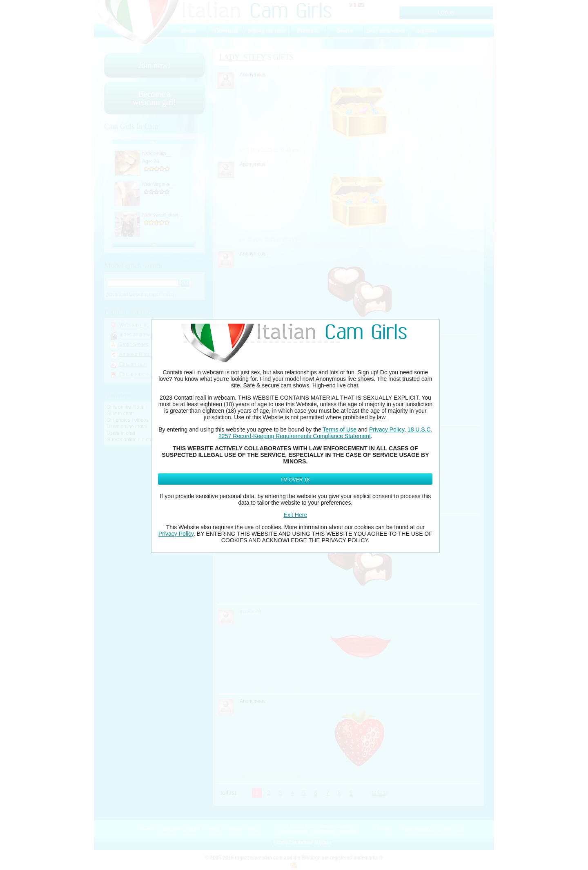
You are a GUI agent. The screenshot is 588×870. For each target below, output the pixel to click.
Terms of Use (339, 429)
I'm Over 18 (296, 480)
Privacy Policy (387, 429)
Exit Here (296, 515)
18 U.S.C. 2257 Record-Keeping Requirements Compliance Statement (325, 433)
